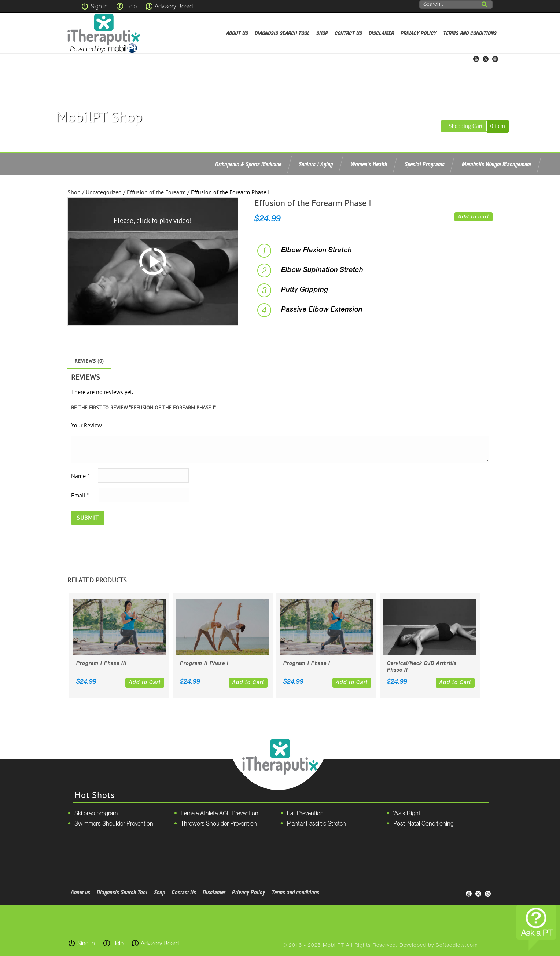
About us (237, 33)
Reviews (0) (89, 361)
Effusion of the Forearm (156, 192)
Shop (322, 33)
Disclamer (381, 33)
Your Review (86, 425)
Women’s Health (369, 164)
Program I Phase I (307, 664)
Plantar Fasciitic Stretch (316, 824)
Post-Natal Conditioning (423, 824)
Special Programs (425, 164)
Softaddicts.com (457, 946)
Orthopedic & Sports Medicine (248, 164)
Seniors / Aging (316, 164)
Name (80, 475)
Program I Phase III (102, 664)
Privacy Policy (419, 33)
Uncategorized (104, 192)
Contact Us (348, 33)
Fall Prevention (305, 814)
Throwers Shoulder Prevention (219, 824)
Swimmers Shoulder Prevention (114, 824)
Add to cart (474, 217)
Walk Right (407, 814)
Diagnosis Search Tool (282, 33)
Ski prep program (96, 814)
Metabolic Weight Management (496, 164)
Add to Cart (145, 683)
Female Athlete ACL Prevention (220, 814)
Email (80, 495)
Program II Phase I (204, 664)
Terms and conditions (470, 33)
